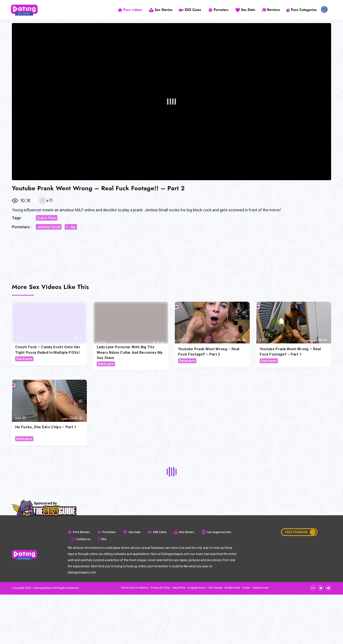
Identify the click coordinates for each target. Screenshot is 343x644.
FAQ (102, 539)
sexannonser (261, 588)
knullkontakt (233, 588)
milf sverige (215, 588)
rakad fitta (179, 588)
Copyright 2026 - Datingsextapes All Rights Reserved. (46, 588)
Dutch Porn (47, 218)
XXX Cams (191, 10)
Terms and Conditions (135, 588)
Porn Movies (78, 532)
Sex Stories (162, 10)
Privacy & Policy (160, 588)
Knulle (246, 588)
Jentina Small (49, 227)
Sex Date (245, 10)
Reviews (271, 10)
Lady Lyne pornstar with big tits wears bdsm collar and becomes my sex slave (130, 352)
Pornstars (219, 10)
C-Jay (71, 227)
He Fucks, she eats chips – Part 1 (46, 427)
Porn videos (131, 10)
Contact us (81, 539)
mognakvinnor (196, 588)
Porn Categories (302, 10)
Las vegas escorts (215, 532)
